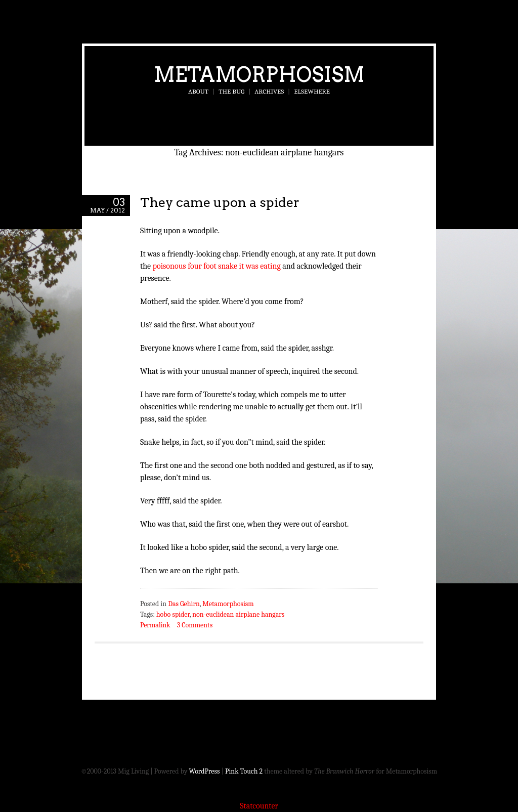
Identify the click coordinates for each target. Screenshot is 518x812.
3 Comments (195, 625)
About (198, 91)
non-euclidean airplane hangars (238, 614)
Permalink (155, 625)
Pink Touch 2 (244, 771)
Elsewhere (312, 91)
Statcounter (259, 806)
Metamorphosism (259, 74)
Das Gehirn (184, 604)
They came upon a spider (220, 202)
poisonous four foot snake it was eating (217, 266)
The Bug (231, 91)
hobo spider (173, 614)
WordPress (205, 771)
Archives (269, 91)
